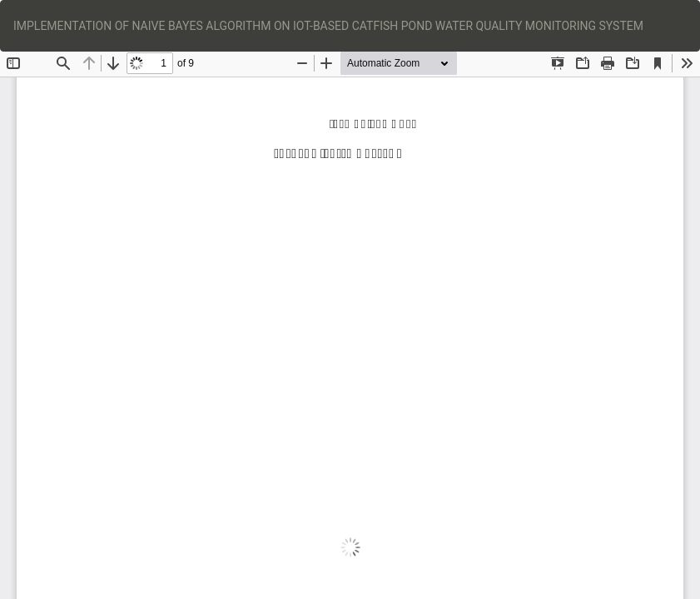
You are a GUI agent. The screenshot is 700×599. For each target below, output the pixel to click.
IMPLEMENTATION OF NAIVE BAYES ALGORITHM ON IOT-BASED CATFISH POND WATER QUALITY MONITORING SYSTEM (328, 26)
